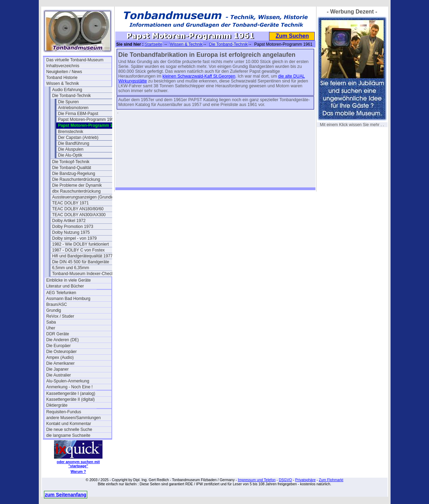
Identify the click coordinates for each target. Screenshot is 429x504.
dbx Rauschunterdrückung (77, 191)
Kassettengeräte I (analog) (71, 394)
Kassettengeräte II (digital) (71, 399)
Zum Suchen (292, 36)
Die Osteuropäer (62, 352)
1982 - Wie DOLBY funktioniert (81, 244)
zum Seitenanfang (66, 495)
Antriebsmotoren (73, 108)
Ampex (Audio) (60, 357)
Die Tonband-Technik (72, 96)
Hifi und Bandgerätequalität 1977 (83, 256)
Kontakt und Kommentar (69, 424)
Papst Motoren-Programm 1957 (87, 120)
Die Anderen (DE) (63, 340)
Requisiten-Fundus (64, 412)
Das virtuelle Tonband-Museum (75, 60)
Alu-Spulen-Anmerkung (68, 381)
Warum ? (78, 471)
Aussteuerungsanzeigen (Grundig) (84, 197)
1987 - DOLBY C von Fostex (79, 250)
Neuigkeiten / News (64, 72)
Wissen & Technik (63, 83)
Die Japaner (58, 369)
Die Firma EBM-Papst (78, 114)
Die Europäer (59, 346)
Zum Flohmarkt (331, 480)
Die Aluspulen (71, 149)
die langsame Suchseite (68, 435)
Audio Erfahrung (67, 90)
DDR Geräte (58, 334)
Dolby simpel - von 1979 (75, 238)
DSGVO (285, 480)
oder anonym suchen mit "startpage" (78, 464)
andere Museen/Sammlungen (74, 418)
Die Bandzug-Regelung (74, 174)
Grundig (54, 310)
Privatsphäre (306, 480)
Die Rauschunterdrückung (76, 179)
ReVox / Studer (60, 316)
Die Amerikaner (61, 363)
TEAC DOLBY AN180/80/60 (78, 209)
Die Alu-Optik (70, 155)
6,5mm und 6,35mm (71, 268)
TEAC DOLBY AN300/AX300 (79, 215)
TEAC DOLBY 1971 (71, 203)
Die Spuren (69, 102)
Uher (51, 328)
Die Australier (59, 375)
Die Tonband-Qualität (72, 168)
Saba (51, 322)
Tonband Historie (62, 78)
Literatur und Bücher (65, 286)
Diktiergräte (57, 405)
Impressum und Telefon (257, 480)
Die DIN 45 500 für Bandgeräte (81, 262)
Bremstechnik (71, 132)
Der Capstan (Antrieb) (78, 138)
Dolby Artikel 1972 (69, 221)
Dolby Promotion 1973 (73, 227)
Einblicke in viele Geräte (69, 280)
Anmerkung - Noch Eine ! (70, 387)
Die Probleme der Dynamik (77, 185)
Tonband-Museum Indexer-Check (83, 274)
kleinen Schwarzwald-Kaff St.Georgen (199, 76)
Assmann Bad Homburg (68, 299)
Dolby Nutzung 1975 (71, 232)
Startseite (154, 44)
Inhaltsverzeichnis (63, 66)
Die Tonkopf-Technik (71, 162)
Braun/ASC (57, 304)
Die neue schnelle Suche (69, 430)
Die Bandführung (74, 143)
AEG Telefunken (61, 293)
